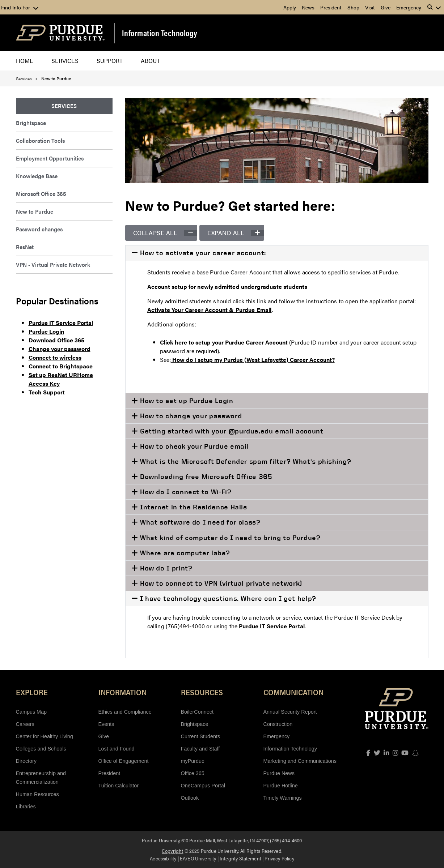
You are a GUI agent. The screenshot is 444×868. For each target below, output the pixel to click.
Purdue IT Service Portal (61, 323)
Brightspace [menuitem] (31, 123)
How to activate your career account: (202, 253)
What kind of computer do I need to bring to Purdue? (229, 538)
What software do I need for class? (199, 522)
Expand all (236, 233)
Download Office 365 (56, 340)
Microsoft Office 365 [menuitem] (41, 194)
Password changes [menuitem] (39, 229)
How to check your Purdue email (193, 446)
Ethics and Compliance (125, 712)
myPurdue (193, 761)
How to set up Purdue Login (185, 401)
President (331, 7)
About (150, 61)
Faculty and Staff (200, 749)
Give (386, 7)
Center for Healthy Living (45, 736)
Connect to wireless (55, 357)
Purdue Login (46, 331)
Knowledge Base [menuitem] (37, 176)
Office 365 (193, 773)
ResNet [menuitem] (25, 247)
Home (25, 61)
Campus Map (31, 712)
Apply (290, 7)
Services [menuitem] (64, 106)
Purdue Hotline (281, 786)
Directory (26, 761)
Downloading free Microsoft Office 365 (205, 476)
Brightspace (195, 724)
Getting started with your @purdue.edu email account (231, 431)
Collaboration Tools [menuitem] (40, 140)
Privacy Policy (279, 858)
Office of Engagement (124, 761)
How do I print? (165, 568)
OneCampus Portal (203, 786)
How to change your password (190, 416)
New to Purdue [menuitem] (35, 211)
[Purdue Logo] (60, 33)
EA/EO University (198, 858)
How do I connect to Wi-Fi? (185, 492)
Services (65, 61)
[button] (434, 7)
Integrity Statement (240, 858)
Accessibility (163, 858)
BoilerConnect (197, 712)
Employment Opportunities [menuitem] (50, 158)
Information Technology (160, 33)
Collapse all (165, 233)
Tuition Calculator (119, 786)
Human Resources (37, 794)
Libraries (26, 807)
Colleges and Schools (41, 749)
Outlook (190, 798)
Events (106, 724)
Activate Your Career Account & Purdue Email (210, 310)
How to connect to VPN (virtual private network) (220, 583)
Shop (353, 7)
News (308, 7)
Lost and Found (117, 749)
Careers (25, 724)
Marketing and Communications (300, 761)
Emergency (409, 7)
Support (110, 61)
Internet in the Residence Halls (192, 507)
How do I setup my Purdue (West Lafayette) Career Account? (253, 360)
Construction (278, 724)
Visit (370, 7)
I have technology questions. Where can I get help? (227, 598)
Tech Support (47, 392)
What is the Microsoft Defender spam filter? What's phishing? (244, 461)
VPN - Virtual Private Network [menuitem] (53, 264)
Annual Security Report (290, 712)
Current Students (201, 736)
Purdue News (279, 773)
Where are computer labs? (184, 553)
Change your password (60, 349)
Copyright (172, 851)
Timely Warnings (283, 798)
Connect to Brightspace (61, 366)
